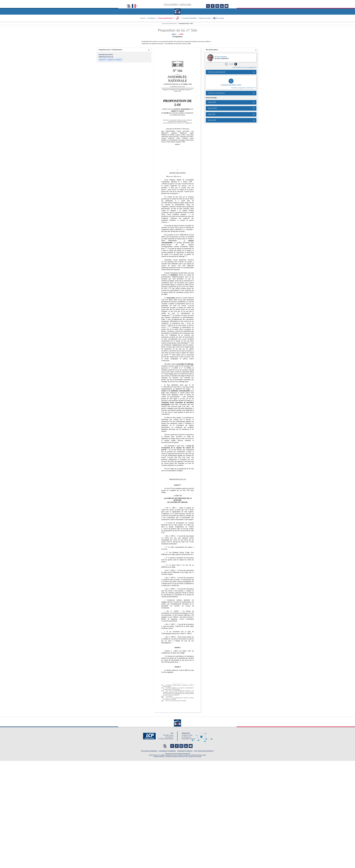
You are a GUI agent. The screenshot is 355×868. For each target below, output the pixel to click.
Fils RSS (193, 755)
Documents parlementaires (169, 24)
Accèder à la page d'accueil (177, 11)
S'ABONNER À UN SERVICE (184, 751)
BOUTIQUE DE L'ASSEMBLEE (149, 751)
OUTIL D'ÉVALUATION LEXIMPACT (203, 751)
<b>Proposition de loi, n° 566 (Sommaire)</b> (124, 50)
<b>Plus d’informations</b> (231, 50)
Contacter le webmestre (184, 755)
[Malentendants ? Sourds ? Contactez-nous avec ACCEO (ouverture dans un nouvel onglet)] (165, 746)
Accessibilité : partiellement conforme (168, 755)
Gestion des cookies (201, 755)
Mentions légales (153, 755)
